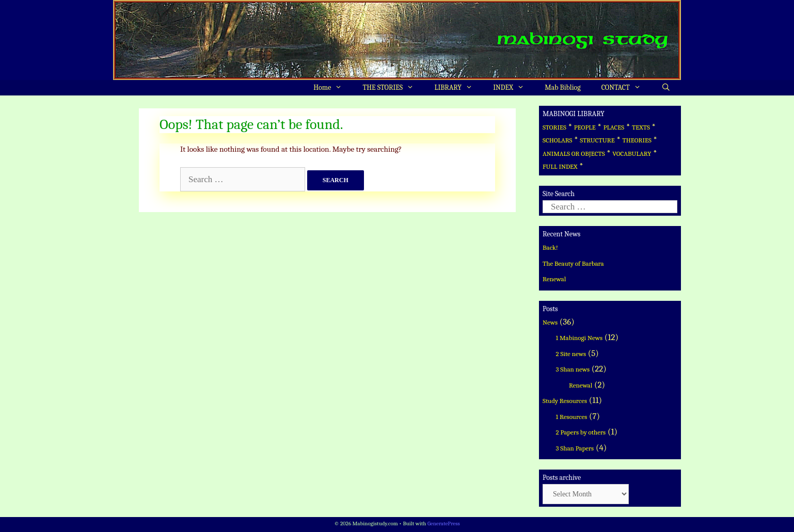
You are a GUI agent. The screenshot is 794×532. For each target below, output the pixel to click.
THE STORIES (394, 88)
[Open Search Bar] (666, 88)
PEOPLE (585, 127)
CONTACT (626, 88)
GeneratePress (444, 523)
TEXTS (641, 127)
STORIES (554, 127)
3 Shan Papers (575, 448)
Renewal (554, 279)
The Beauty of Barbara (573, 263)
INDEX (514, 88)
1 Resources (572, 417)
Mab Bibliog (562, 87)
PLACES (614, 127)
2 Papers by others (581, 432)
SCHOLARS (557, 140)
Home (333, 88)
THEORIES (637, 140)
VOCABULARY (632, 154)
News (550, 322)
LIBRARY (458, 88)
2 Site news (571, 354)
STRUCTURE (597, 140)
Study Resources (565, 401)
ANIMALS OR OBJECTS (574, 154)
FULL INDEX (560, 166)
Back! (550, 247)
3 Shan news (573, 369)
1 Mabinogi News (579, 338)
